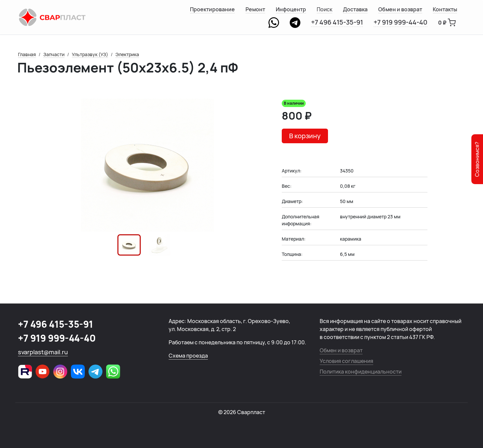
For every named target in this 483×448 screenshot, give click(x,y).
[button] (129, 245)
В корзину (305, 136)
